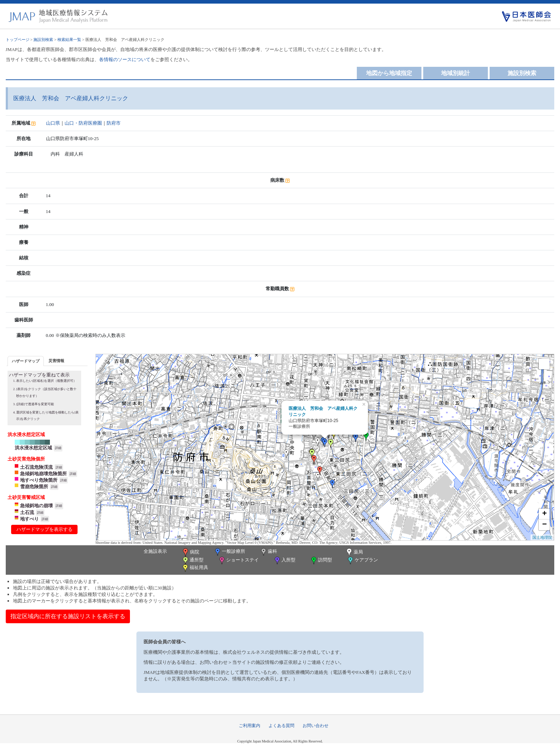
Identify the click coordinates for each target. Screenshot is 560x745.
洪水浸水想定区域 (33, 448)
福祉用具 (195, 568)
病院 (190, 552)
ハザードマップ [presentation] (26, 361)
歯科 (268, 552)
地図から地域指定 (389, 73)
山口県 (53, 123)
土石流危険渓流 (36, 467)
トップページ (18, 40)
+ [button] (544, 514)
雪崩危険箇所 (34, 487)
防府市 (114, 123)
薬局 (354, 552)
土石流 (27, 512)
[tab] (26, 361)
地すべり (29, 519)
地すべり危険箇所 (39, 480)
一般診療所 (229, 552)
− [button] (544, 525)
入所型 (284, 561)
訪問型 (321, 561)
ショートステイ (238, 561)
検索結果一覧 (69, 40)
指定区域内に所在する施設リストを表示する (68, 616)
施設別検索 (43, 40)
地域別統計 (456, 73)
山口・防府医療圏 (83, 123)
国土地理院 (542, 537)
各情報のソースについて (125, 59)
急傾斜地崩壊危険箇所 (43, 474)
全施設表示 (155, 551)
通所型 (192, 561)
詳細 (58, 448)
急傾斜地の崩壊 (36, 506)
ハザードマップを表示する (45, 529)
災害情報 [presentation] (56, 361)
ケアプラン (362, 561)
